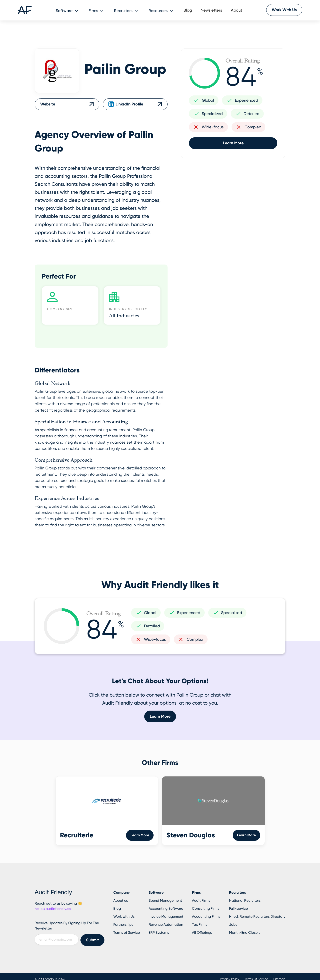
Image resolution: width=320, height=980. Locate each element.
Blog (188, 10)
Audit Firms (201, 900)
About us (121, 900)
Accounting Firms (206, 916)
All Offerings (202, 933)
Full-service (238, 908)
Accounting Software (166, 908)
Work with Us (124, 916)
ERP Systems (159, 933)
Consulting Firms (206, 908)
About (237, 10)
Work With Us (284, 10)
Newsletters (211, 10)
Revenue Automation (166, 924)
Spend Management (165, 900)
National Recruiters (245, 900)
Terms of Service (127, 933)
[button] (68, 10)
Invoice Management (166, 916)
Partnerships (123, 924)
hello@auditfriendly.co (53, 909)
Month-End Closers (245, 933)
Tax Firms (200, 924)
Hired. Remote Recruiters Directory (257, 916)
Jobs (233, 924)
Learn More (233, 143)
